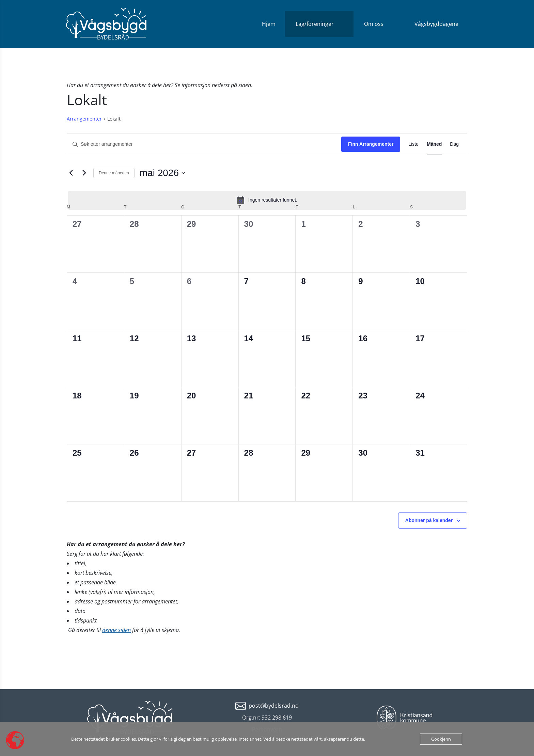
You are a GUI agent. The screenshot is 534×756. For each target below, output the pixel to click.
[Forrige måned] (71, 173)
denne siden (116, 630)
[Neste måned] (84, 173)
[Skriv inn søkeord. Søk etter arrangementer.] (204, 144)
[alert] (267, 200)
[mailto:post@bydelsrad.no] (267, 705)
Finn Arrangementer (371, 144)
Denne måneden (114, 173)
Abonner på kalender (429, 520)
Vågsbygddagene (436, 24)
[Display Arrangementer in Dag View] (454, 144)
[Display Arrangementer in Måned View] (434, 144)
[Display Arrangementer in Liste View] (413, 144)
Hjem (269, 24)
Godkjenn (441, 739)
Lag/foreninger (315, 24)
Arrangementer (84, 119)
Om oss (374, 24)
